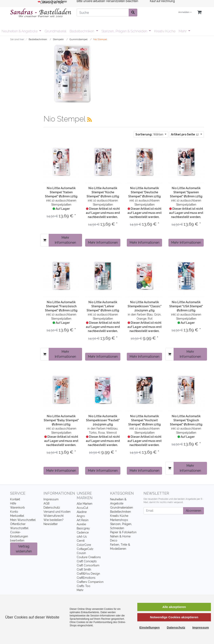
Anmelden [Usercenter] (185, 12)
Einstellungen (149, 627)
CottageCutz (85, 549)
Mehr (183, 31)
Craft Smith (84, 569)
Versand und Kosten (57, 512)
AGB (46, 503)
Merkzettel (17, 516)
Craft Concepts (87, 561)
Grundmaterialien (122, 508)
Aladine (82, 512)
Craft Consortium (88, 565)
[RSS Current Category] (89, 120)
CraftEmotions (86, 578)
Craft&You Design (88, 574)
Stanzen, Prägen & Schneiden (125, 31)
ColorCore (84, 545)
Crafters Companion (90, 582)
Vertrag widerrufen (24, 549)
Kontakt (15, 499)
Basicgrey (83, 528)
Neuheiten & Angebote (20, 31)
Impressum (51, 499)
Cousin (81, 553)
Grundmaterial (55, 31)
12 (185, 134)
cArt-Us (82, 537)
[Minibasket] (199, 12)
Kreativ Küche (165, 31)
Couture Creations (89, 557)
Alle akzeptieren (174, 607)
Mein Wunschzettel (23, 520)
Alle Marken (85, 504)
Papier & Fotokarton (123, 532)
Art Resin (83, 520)
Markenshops (119, 520)
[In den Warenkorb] (45, 240)
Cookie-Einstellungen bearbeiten (19, 536)
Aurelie (81, 524)
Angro (81, 516)
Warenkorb (18, 508)
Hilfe (13, 503)
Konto (14, 512)
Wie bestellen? (53, 520)
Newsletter (51, 524)
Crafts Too (83, 586)
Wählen (150, 134)
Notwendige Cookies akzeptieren (174, 617)
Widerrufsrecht (53, 516)
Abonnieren (193, 511)
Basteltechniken (82, 31)
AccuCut (82, 508)
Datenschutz (52, 508)
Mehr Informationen (65, 240)
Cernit (81, 541)
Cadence (83, 532)
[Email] (163, 511)
